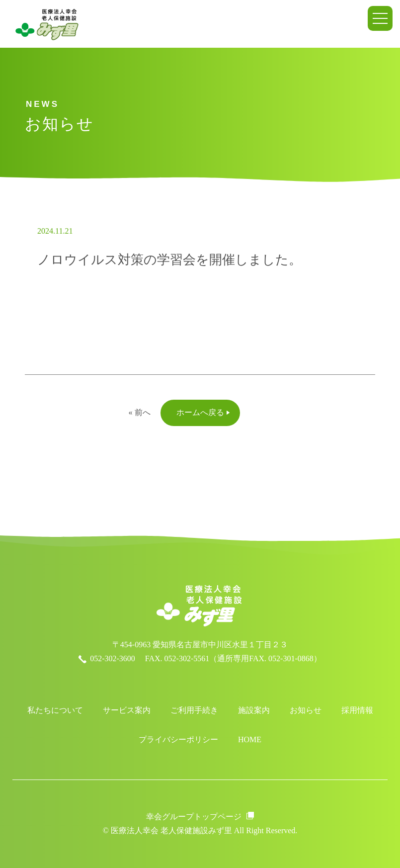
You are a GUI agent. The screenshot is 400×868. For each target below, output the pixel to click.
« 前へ (140, 412)
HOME (250, 739)
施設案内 (254, 710)
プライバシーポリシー (178, 739)
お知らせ (306, 710)
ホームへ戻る (200, 412)
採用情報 (357, 710)
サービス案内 (127, 710)
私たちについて (55, 710)
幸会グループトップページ (194, 817)
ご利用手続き (194, 710)
